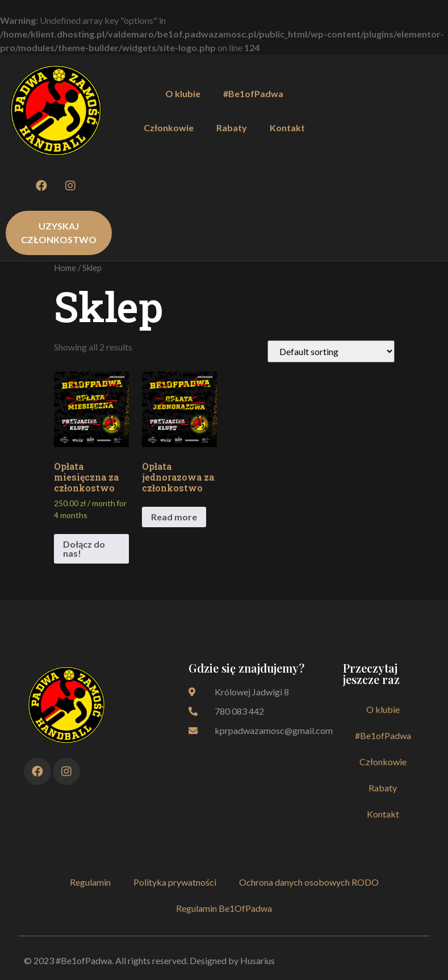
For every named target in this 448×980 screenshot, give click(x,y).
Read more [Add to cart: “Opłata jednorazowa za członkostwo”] (174, 517)
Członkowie (169, 128)
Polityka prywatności (175, 882)
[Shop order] (331, 351)
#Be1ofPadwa (253, 93)
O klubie (183, 93)
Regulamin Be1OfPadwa (224, 908)
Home (65, 268)
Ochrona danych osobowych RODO (309, 882)
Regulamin (90, 882)
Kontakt (287, 128)
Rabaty (232, 128)
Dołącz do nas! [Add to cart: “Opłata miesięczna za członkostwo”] (84, 549)
